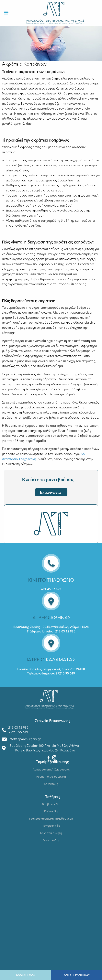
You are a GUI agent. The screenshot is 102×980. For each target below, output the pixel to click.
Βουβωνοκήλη (51, 804)
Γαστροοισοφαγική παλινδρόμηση (51, 819)
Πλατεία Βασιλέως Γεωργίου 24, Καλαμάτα (44, 750)
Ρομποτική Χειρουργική (51, 777)
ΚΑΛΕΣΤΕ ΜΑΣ (25, 975)
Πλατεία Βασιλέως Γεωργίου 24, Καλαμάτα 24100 (51, 669)
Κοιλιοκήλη (51, 811)
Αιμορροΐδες (51, 840)
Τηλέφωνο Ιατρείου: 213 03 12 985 (51, 631)
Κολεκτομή (51, 784)
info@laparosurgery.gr (25, 739)
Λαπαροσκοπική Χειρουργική (51, 770)
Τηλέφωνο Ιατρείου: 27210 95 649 (51, 673)
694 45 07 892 (51, 589)
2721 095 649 (18, 732)
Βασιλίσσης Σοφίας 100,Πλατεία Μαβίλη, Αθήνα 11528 (51, 627)
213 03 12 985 (18, 728)
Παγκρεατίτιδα (51, 826)
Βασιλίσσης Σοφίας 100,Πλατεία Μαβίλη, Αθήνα (44, 746)
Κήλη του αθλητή (51, 833)
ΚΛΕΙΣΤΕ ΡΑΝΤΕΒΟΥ (77, 975)
